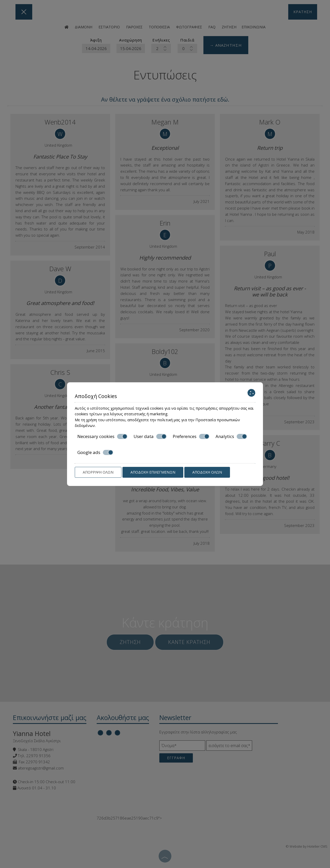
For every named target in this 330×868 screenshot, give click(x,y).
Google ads (95, 452)
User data (150, 436)
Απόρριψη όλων (98, 472)
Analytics (231, 436)
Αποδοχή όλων (207, 472)
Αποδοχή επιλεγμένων (153, 472)
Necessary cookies (102, 436)
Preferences (191, 436)
